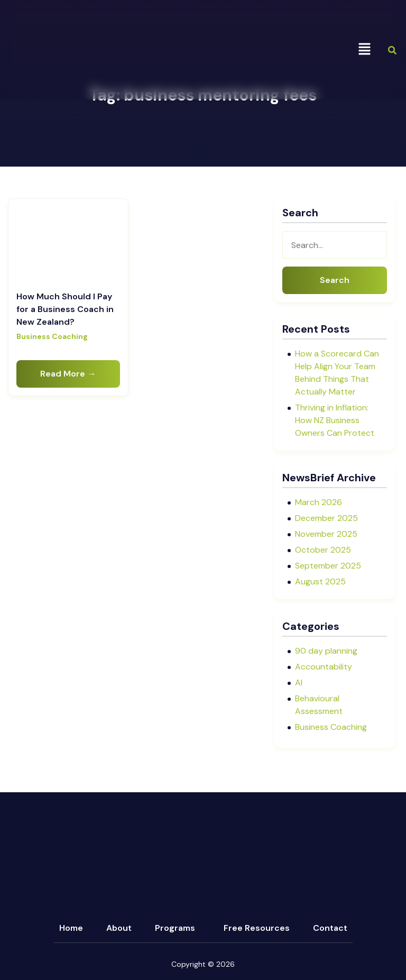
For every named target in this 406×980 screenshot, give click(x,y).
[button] (364, 50)
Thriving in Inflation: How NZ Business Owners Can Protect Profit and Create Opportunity (335, 433)
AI (299, 683)
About (119, 928)
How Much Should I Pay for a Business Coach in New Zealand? (65, 309)
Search (335, 280)
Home (71, 928)
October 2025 (323, 550)
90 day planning (326, 651)
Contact (330, 928)
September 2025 (328, 566)
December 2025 (326, 518)
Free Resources (257, 928)
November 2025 (326, 534)
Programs (175, 928)
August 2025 (320, 581)
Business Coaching (52, 336)
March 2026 (319, 502)
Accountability (324, 667)
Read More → (68, 374)
